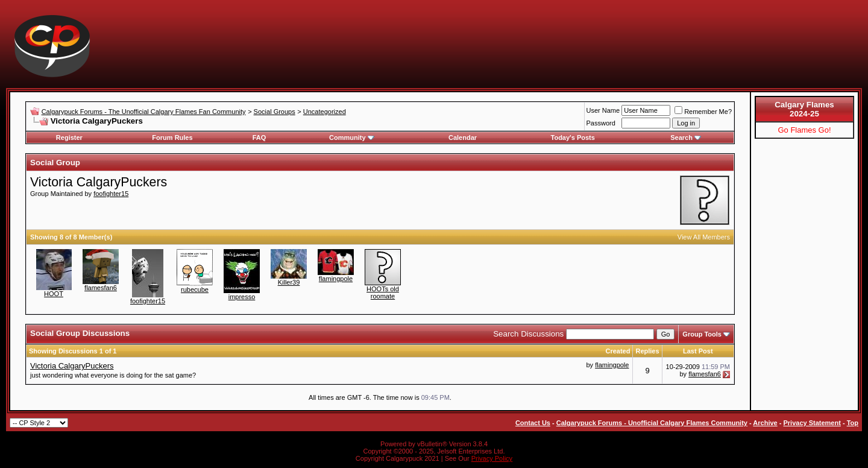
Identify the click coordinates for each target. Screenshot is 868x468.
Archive (765, 423)
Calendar (463, 138)
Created (618, 351)
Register (69, 138)
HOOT (54, 294)
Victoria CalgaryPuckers (72, 366)
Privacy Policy (492, 458)
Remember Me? (703, 112)
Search (686, 138)
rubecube (195, 289)
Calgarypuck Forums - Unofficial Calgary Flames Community (652, 423)
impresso (242, 297)
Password (601, 123)
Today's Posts (573, 138)
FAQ (259, 138)
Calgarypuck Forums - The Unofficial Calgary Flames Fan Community (144, 112)
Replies (647, 351)
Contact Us (533, 423)
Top (853, 423)
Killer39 (289, 282)
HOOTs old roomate (383, 292)
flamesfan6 (101, 288)
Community (352, 138)
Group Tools (702, 334)
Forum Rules (172, 138)
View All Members (704, 237)
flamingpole (336, 279)
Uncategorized (325, 112)
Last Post (698, 351)
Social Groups (275, 112)
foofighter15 (111, 194)
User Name (603, 110)
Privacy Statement (812, 423)
